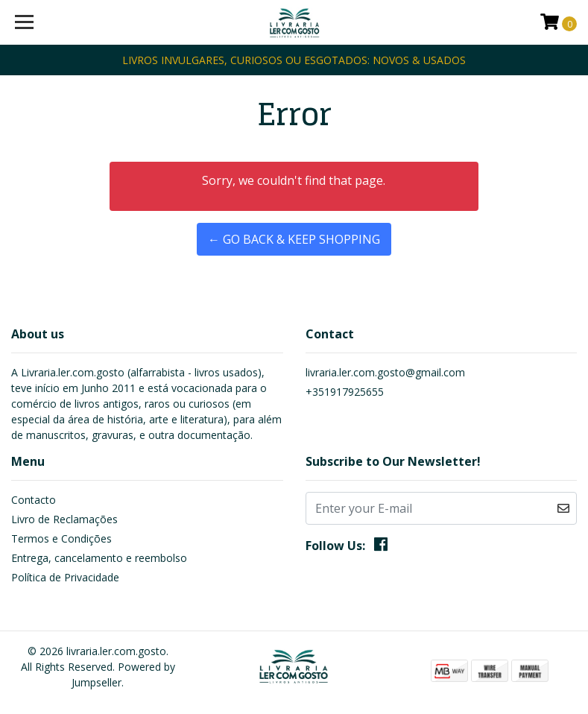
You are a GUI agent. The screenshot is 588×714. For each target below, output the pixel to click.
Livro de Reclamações (64, 519)
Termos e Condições (61, 538)
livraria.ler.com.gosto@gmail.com (385, 372)
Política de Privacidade (65, 577)
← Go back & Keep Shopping (294, 239)
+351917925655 (345, 392)
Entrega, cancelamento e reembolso (99, 558)
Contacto (34, 500)
